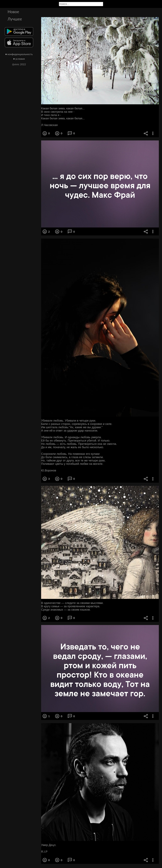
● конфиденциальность (19, 54)
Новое (13, 12)
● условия (19, 59)
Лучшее (15, 19)
